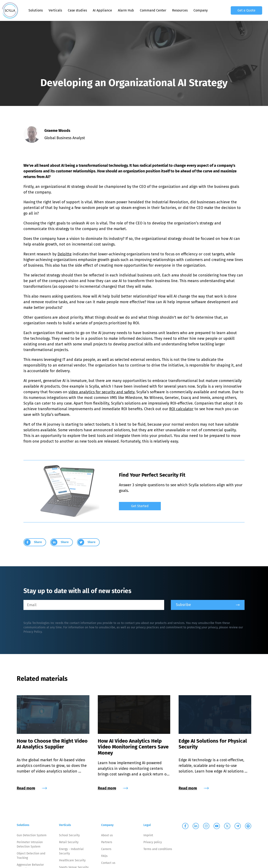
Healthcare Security (72, 860)
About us (107, 835)
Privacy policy (153, 842)
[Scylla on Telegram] (238, 826)
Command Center (153, 10)
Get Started (140, 506)
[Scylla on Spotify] (248, 826)
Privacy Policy (33, 632)
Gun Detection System (32, 835)
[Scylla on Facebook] (185, 826)
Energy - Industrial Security (71, 851)
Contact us (108, 863)
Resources (180, 10)
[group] (182, 504)
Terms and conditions (158, 849)
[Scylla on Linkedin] (196, 826)
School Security (69, 835)
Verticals (55, 10)
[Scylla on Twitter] (227, 826)
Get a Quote (246, 10)
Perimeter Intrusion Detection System (30, 844)
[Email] (94, 605)
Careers (106, 849)
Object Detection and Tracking (31, 856)
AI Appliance (102, 10)
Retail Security (69, 842)
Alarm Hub (126, 10)
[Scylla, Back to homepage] (10, 10)
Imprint (148, 835)
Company (201, 10)
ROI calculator (181, 409)
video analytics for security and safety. (102, 392)
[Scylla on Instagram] (206, 826)
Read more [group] (32, 788)
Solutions (36, 10)
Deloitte (65, 254)
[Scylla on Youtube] (217, 826)
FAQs (104, 856)
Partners (107, 842)
